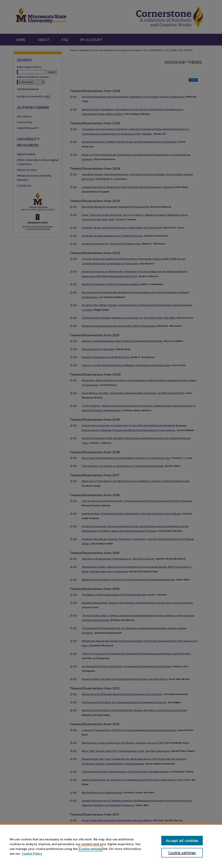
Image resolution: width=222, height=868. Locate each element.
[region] (111, 846)
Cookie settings (90, 849)
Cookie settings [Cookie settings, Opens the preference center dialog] (182, 853)
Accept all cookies (182, 841)
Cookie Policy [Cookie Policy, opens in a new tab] (32, 854)
